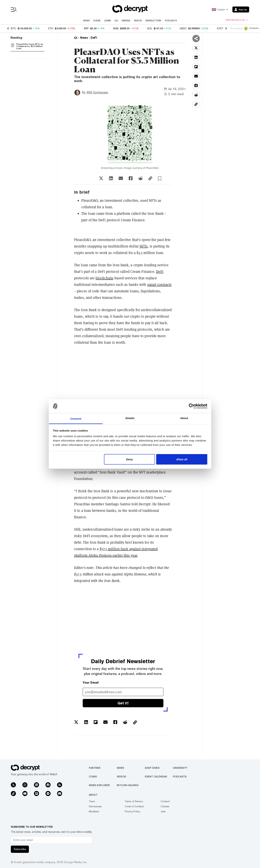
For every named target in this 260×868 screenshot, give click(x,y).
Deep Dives (152, 768)
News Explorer (99, 785)
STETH (221, 28)
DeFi (160, 272)
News (86, 21)
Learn (108, 21)
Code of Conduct (134, 806)
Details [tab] (130, 418)
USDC (183, 28)
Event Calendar (156, 777)
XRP (86, 28)
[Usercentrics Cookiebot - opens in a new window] (191, 406)
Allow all (182, 459)
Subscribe (20, 849)
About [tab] (184, 418)
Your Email (91, 683)
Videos (138, 21)
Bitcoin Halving (128, 785)
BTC (13, 28)
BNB (116, 28)
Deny (129, 459)
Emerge (126, 21)
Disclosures (95, 806)
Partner (95, 768)
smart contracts (160, 285)
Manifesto (94, 811)
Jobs (163, 811)
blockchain (104, 278)
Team (92, 801)
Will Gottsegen (97, 92)
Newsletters (153, 21)
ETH (51, 28)
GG (116, 21)
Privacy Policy (132, 811)
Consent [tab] (76, 419)
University (180, 768)
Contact (165, 801)
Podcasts (171, 21)
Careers (165, 806)
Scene (97, 21)
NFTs (144, 246)
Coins (93, 777)
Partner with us (237, 20)
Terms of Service (134, 801)
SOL (150, 28)
